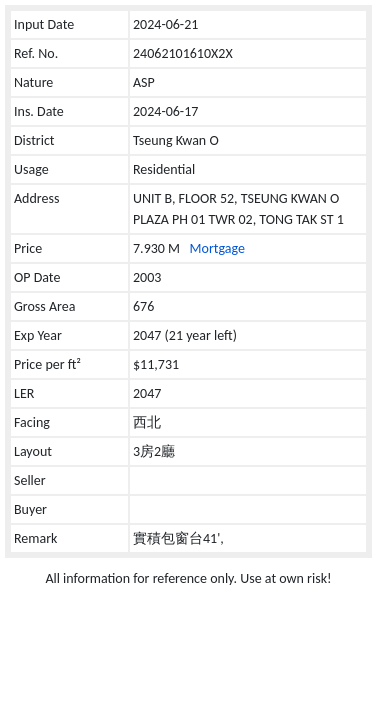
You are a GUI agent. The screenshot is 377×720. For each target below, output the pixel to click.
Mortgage (217, 248)
